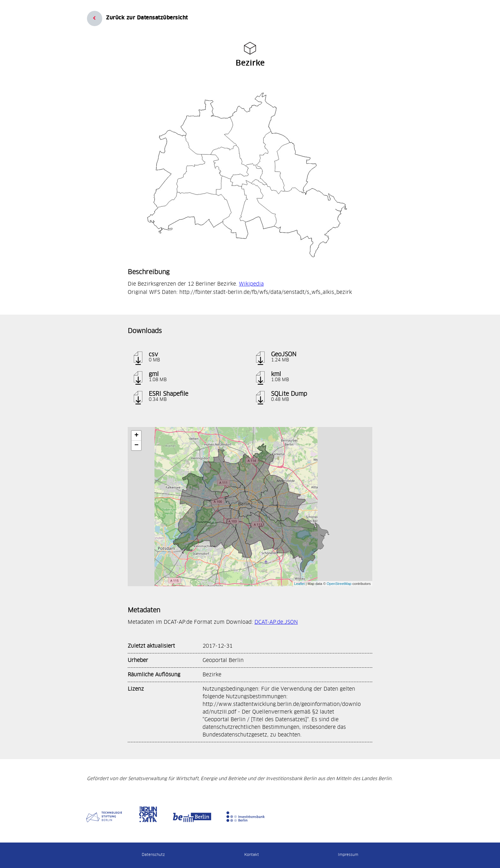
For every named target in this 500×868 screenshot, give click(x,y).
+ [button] (136, 436)
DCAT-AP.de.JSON (276, 622)
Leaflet (300, 584)
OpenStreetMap (339, 584)
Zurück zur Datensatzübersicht (147, 18)
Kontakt (252, 855)
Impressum (348, 855)
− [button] (136, 445)
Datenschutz (153, 855)
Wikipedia (251, 284)
